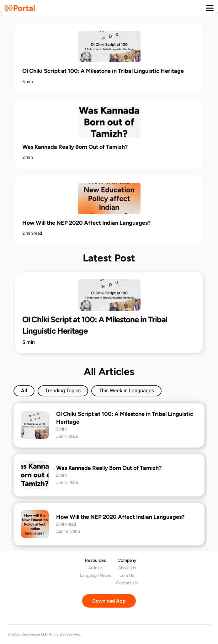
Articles (96, 568)
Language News (96, 575)
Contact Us (127, 583)
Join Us (127, 575)
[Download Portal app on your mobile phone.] (109, 601)
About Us (127, 568)
